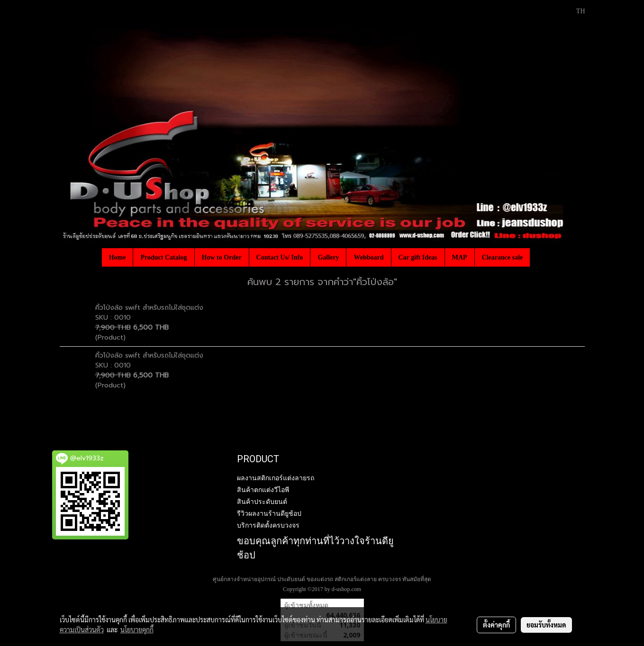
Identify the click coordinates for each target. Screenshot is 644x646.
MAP (460, 257)
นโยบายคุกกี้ (137, 629)
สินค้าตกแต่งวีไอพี (263, 490)
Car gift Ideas (418, 257)
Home (118, 257)
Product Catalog (163, 257)
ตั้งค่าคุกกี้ (496, 625)
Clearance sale (503, 257)
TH (576, 11)
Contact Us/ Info (280, 257)
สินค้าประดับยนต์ (262, 502)
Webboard (368, 257)
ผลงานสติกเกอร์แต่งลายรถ (276, 478)
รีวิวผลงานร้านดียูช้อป (269, 513)
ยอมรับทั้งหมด (546, 625)
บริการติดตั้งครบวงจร (268, 525)
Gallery (328, 257)
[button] (538, 257)
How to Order (222, 257)
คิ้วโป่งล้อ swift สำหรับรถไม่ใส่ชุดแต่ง (149, 308)
